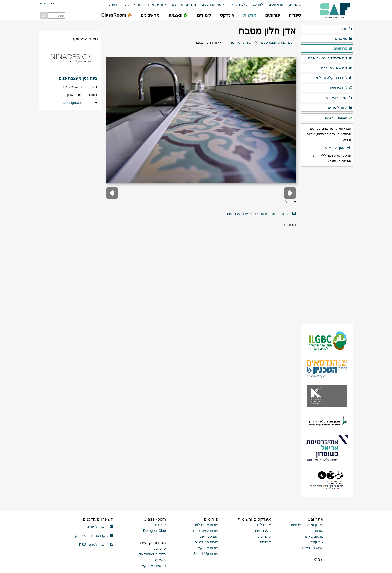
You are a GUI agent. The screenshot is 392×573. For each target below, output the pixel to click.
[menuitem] (292, 5)
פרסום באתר (314, 536)
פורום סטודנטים (207, 542)
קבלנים (265, 542)
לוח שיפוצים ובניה (337, 68)
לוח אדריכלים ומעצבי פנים (330, 58)
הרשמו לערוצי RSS (96, 545)
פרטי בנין (159, 548)
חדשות (345, 29)
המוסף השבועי (339, 98)
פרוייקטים (276, 4)
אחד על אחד (157, 4)
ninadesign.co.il (71, 103)
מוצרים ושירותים (184, 4)
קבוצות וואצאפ (339, 118)
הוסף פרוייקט (338, 148)
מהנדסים (264, 536)
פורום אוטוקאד (207, 548)
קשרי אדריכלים (213, 4)
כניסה (42, 3)
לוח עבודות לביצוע (249, 4)
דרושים (114, 4)
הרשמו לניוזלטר (99, 527)
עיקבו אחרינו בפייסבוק (94, 536)
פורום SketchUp (206, 554)
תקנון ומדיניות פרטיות (307, 525)
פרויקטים (343, 49)
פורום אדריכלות (207, 525)
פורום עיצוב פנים (206, 531)
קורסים (161, 525)
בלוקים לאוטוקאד (153, 554)
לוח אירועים (133, 4)
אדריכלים (264, 525)
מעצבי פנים (262, 531)
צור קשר (317, 542)
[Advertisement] (327, 245)
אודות (319, 531)
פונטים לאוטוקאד (153, 566)
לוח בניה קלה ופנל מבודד (330, 78)
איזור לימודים (340, 108)
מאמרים (295, 4)
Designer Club (155, 531)
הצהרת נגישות (313, 548)
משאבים (160, 560)
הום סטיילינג (209, 536)
